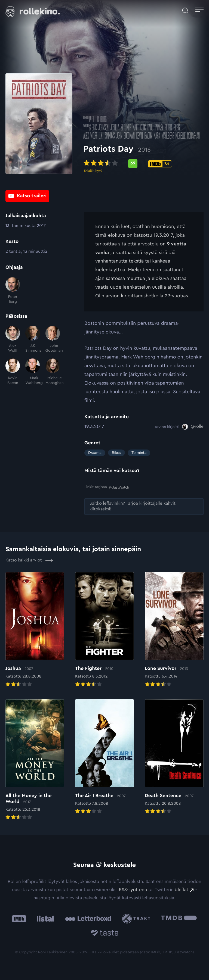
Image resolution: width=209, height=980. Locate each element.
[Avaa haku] (185, 11)
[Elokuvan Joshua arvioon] (35, 630)
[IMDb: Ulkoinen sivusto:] (19, 919)
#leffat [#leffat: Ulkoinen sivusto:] (182, 890)
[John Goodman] (53, 339)
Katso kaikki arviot (29, 560)
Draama (95, 453)
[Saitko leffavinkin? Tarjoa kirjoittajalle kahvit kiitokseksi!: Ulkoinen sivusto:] (144, 507)
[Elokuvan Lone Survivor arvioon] (174, 630)
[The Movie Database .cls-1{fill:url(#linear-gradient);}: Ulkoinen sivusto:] (179, 919)
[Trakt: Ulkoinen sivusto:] (138, 918)
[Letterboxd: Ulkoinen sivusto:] (88, 919)
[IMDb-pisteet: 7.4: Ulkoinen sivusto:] (161, 165)
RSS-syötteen (133, 890)
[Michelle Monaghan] (53, 372)
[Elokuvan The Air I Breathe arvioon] (104, 757)
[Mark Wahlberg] (33, 372)
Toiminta (139, 453)
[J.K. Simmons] (33, 339)
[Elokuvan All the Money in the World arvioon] (35, 760)
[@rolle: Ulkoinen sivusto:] (193, 427)
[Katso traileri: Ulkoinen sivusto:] (27, 196)
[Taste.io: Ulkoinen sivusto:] (105, 934)
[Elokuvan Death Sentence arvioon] (174, 757)
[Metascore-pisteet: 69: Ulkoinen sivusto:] (134, 164)
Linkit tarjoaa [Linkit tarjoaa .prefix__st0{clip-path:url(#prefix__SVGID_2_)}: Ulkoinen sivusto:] (107, 487)
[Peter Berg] (13, 291)
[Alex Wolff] (13, 339)
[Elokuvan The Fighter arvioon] (104, 630)
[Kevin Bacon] (13, 372)
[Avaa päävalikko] (199, 11)
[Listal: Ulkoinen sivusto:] (44, 919)
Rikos (116, 453)
